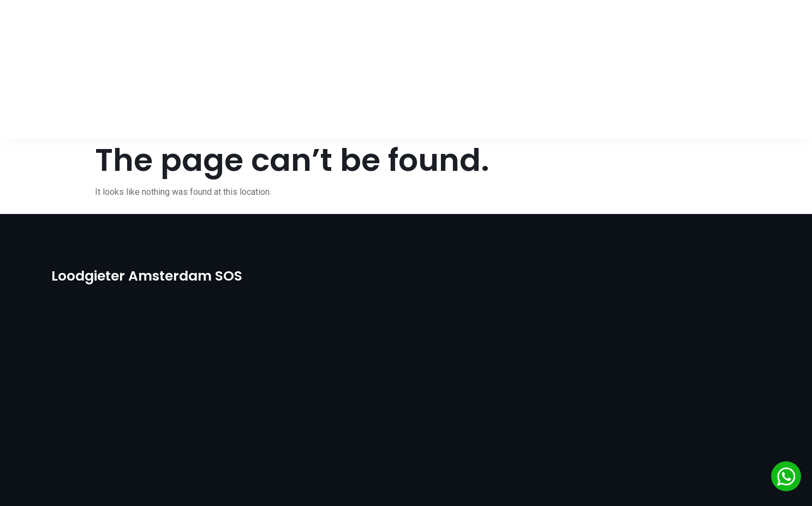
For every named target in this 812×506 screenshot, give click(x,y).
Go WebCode (568, 484)
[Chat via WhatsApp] (786, 478)
